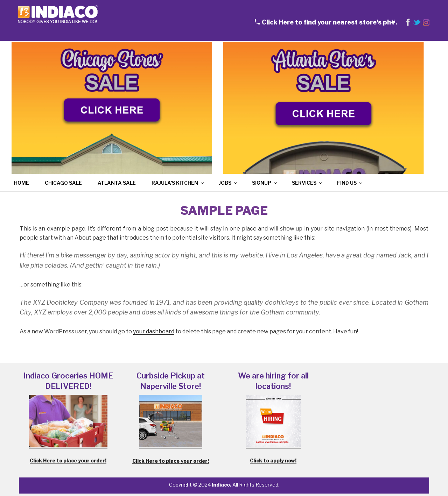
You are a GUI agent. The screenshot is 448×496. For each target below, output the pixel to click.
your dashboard (154, 331)
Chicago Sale (63, 183)
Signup (265, 183)
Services (307, 183)
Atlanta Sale (117, 183)
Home (22, 183)
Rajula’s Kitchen (178, 183)
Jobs (228, 183)
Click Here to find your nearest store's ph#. (330, 22)
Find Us (350, 183)
